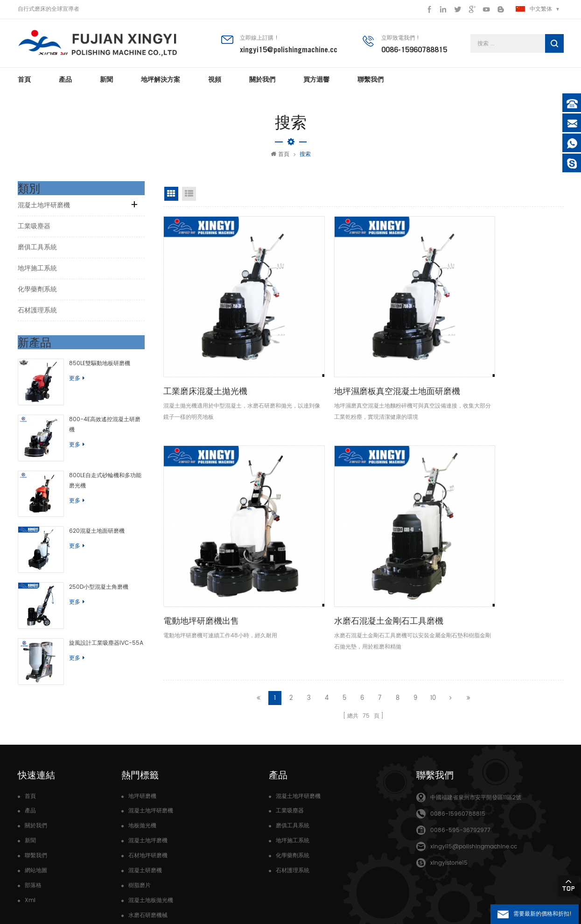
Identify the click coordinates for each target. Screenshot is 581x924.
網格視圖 (171, 198)
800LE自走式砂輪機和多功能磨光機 (102, 468)
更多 (68, 383)
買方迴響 (316, 84)
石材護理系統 (37, 315)
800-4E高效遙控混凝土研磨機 (99, 415)
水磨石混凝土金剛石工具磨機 (517, 334)
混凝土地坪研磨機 (44, 210)
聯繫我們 (371, 84)
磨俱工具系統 (37, 252)
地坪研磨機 (142, 723)
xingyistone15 (449, 790)
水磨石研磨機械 (148, 842)
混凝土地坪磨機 (148, 767)
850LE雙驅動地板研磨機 (91, 368)
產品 (65, 84)
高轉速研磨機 (145, 857)
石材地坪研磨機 (148, 782)
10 (433, 403)
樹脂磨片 (140, 812)
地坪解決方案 (161, 84)
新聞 (106, 84)
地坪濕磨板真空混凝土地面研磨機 (312, 334)
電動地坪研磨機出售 (406, 328)
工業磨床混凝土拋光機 (205, 328)
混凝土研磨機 (145, 797)
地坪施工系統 (37, 273)
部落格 (33, 812)
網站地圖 (36, 797)
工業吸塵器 (34, 231)
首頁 (24, 84)
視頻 (215, 84)
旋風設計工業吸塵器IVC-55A (98, 605)
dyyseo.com (195, 900)
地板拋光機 (142, 752)
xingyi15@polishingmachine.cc (289, 51)
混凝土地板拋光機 (151, 827)
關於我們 (262, 84)
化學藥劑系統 (37, 294)
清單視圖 (189, 198)
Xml (30, 827)
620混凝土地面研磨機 (88, 511)
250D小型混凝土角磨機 (90, 558)
